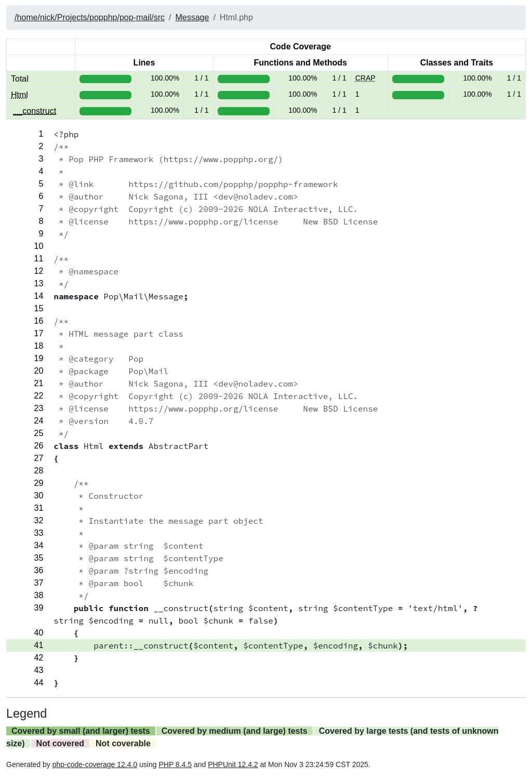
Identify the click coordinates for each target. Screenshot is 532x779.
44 (39, 683)
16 (39, 321)
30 (39, 496)
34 (39, 545)
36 (39, 570)
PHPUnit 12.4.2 (233, 764)
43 (39, 670)
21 (39, 383)
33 (39, 533)
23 (39, 408)
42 (39, 658)
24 (39, 421)
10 (39, 246)
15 (39, 308)
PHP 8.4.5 (175, 764)
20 (39, 371)
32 (39, 520)
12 (39, 271)
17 (39, 333)
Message (192, 17)
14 (39, 296)
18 (39, 346)
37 (39, 583)
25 (39, 433)
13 (39, 283)
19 (39, 358)
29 (39, 483)
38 (39, 595)
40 (39, 633)
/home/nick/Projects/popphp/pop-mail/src (90, 17)
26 (39, 446)
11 (39, 259)
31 (39, 508)
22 (39, 396)
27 (39, 458)
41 (39, 645)
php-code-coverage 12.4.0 (95, 764)
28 (39, 471)
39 (39, 608)
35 (39, 558)
